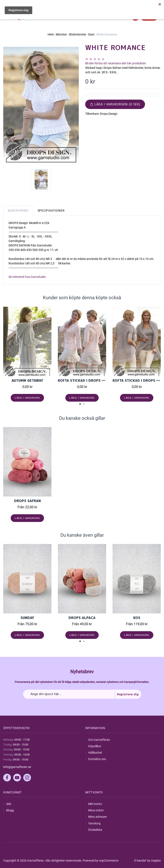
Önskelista (95, 830)
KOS (137, 618)
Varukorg (94, 823)
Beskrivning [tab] (18, 211)
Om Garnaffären (99, 740)
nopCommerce (109, 861)
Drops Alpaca (82, 618)
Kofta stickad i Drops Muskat (87, 380)
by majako (154, 861)
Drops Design (109, 114)
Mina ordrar (96, 810)
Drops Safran (27, 501)
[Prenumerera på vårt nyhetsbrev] (82, 694)
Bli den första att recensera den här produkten (116, 63)
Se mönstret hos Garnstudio (27, 277)
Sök (9, 804)
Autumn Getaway (27, 380)
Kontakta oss (97, 759)
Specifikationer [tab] (51, 211)
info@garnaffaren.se (17, 767)
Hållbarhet (95, 753)
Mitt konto (95, 804)
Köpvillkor (95, 746)
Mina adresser (98, 817)
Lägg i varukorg (27, 398)
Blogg (10, 810)
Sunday (27, 618)
